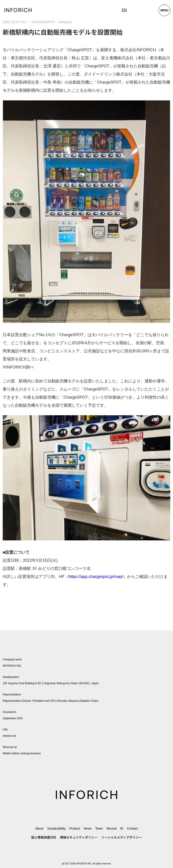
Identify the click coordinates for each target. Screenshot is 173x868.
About (39, 828)
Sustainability (56, 828)
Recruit (112, 828)
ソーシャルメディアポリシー (122, 837)
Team (99, 828)
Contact (132, 828)
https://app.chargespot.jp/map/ (96, 577)
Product (75, 828)
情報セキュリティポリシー (79, 837)
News (88, 828)
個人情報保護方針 (44, 837)
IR (122, 828)
